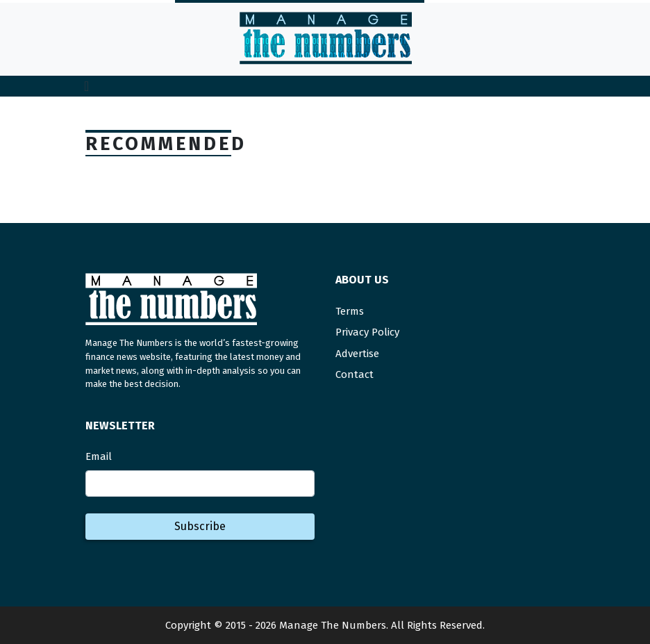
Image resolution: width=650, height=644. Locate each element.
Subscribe (200, 526)
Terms (350, 311)
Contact (355, 374)
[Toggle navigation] (86, 86)
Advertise (357, 354)
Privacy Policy (367, 332)
